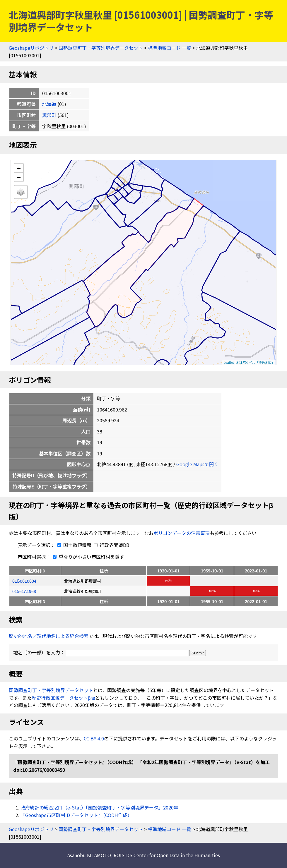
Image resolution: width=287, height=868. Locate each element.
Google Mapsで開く (197, 464)
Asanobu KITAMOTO (89, 855)
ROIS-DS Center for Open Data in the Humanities (167, 855)
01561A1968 (24, 591)
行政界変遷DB (112, 545)
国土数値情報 (74, 545)
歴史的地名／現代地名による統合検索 (49, 636)
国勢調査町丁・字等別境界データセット (101, 48)
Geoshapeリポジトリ (31, 48)
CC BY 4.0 (94, 738)
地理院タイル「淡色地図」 (255, 362)
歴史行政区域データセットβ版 (63, 698)
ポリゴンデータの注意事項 (182, 533)
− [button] (19, 177)
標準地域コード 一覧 (170, 48)
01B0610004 (24, 581)
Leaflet (229, 362)
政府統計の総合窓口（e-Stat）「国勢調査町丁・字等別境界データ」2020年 (99, 807)
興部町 (49, 115)
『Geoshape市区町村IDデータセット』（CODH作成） (76, 815)
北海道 (49, 104)
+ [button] (19, 168)
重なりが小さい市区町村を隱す (87, 557)
